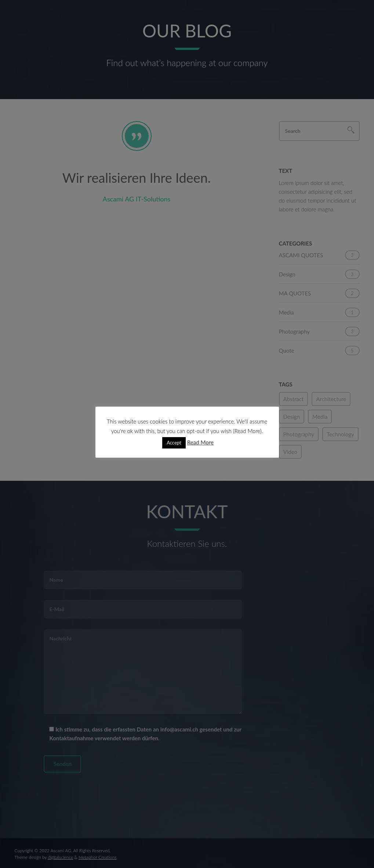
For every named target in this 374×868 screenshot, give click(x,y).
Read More (200, 442)
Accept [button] (174, 443)
